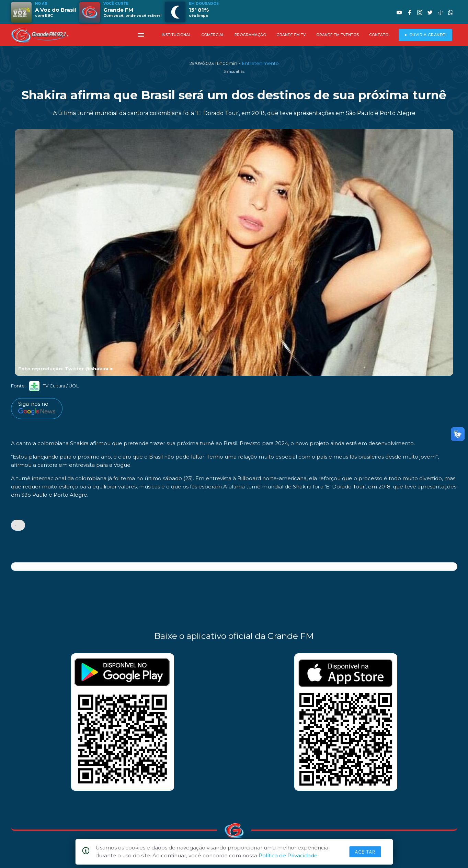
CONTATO (379, 35)
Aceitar (365, 852)
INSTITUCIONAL (176, 35)
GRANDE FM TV (291, 35)
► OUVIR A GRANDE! (425, 35)
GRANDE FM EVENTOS (338, 35)
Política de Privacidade (288, 855)
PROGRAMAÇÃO (250, 35)
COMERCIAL (213, 35)
